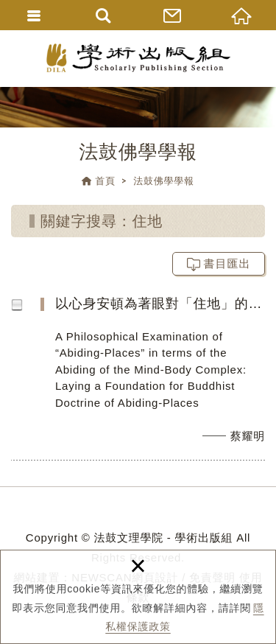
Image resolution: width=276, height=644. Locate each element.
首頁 (105, 181)
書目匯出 (227, 263)
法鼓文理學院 (138, 58)
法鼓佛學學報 (164, 181)
